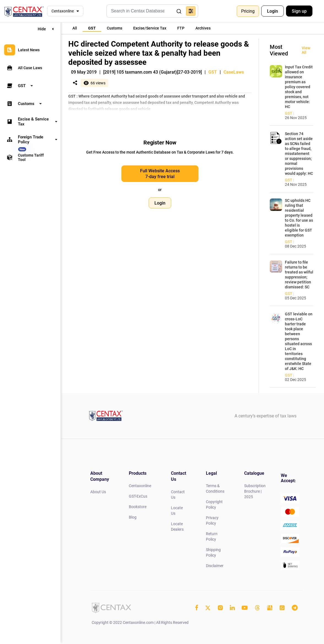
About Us (98, 492)
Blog (133, 517)
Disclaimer (215, 566)
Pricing (248, 11)
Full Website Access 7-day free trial (160, 174)
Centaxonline (63, 11)
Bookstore (138, 507)
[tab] (75, 28)
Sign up (299, 11)
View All (306, 50)
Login (273, 11)
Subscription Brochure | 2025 (255, 491)
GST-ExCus (138, 496)
